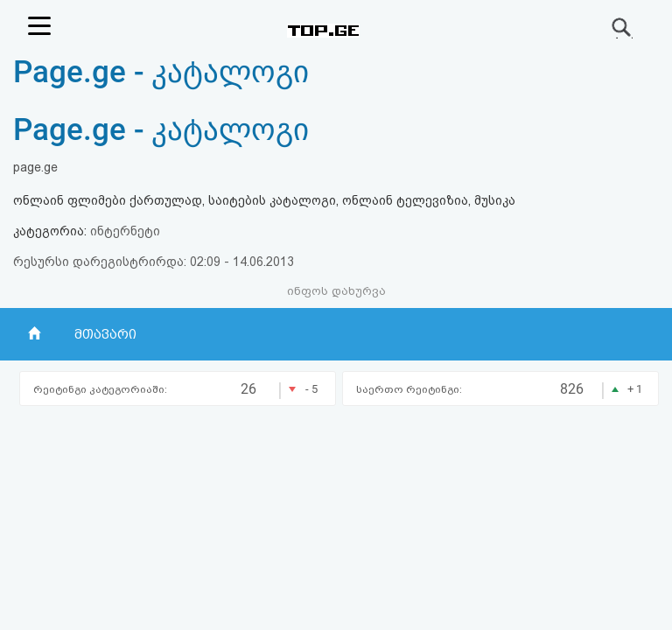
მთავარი (105, 334)
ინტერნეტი (125, 231)
